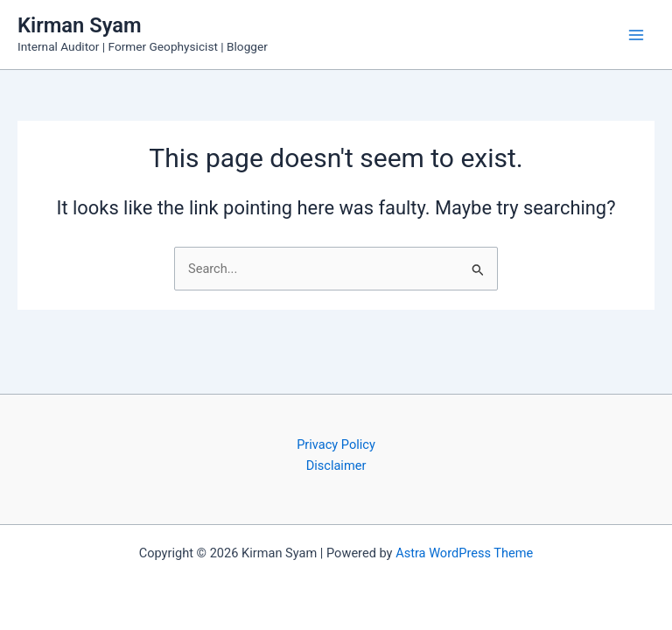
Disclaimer (336, 465)
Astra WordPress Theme (464, 553)
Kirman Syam (80, 25)
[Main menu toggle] (636, 35)
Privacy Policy (336, 444)
